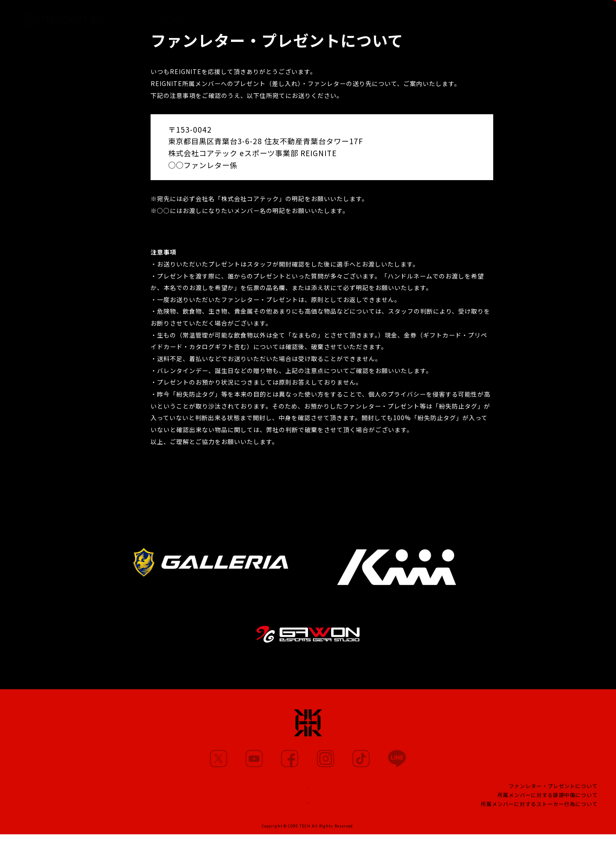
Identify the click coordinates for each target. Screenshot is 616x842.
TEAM (375, 19)
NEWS (172, 16)
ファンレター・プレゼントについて (553, 791)
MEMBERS (221, 16)
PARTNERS (325, 18)
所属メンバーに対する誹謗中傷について (548, 800)
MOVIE (272, 17)
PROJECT (423, 19)
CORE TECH (299, 833)
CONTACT (308, 806)
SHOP (593, 15)
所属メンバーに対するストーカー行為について (539, 809)
